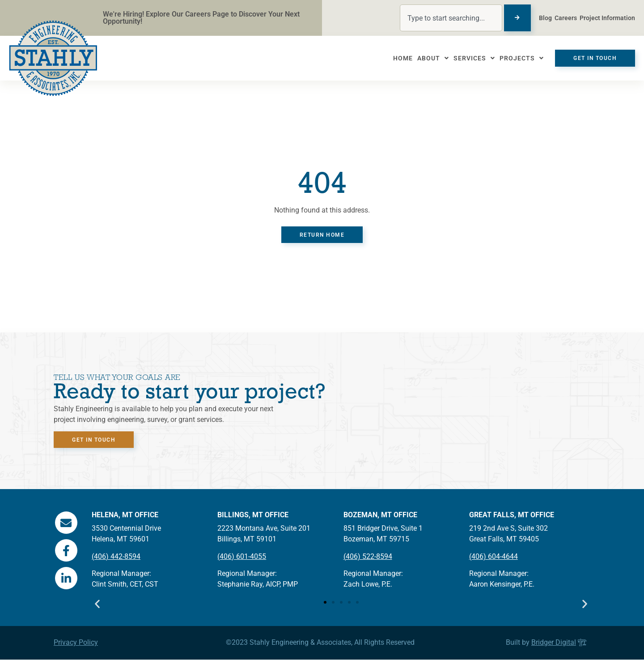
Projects (517, 58)
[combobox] (451, 18)
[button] (97, 605)
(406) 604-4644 (494, 557)
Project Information (607, 18)
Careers (566, 18)
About (429, 58)
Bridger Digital (554, 643)
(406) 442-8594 (116, 557)
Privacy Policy (76, 643)
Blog (545, 18)
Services (470, 58)
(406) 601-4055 (242, 557)
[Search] (518, 18)
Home (398, 58)
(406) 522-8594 (368, 557)
